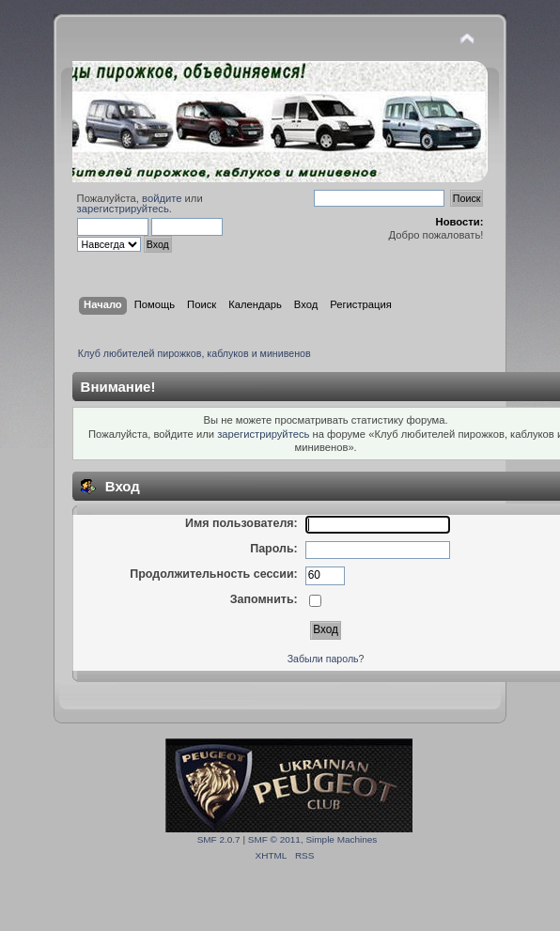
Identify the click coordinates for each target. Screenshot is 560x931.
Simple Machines (341, 839)
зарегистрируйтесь (123, 209)
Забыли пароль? (326, 659)
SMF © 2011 (274, 839)
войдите (162, 198)
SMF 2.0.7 (219, 839)
